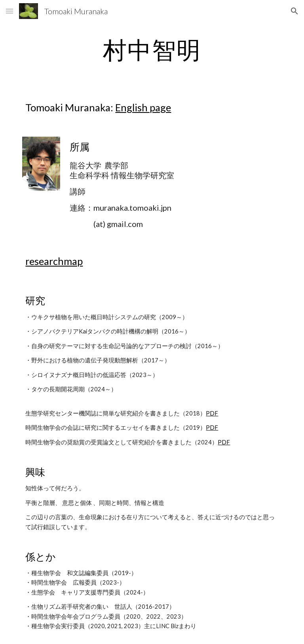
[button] (9, 11)
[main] (152, 50)
